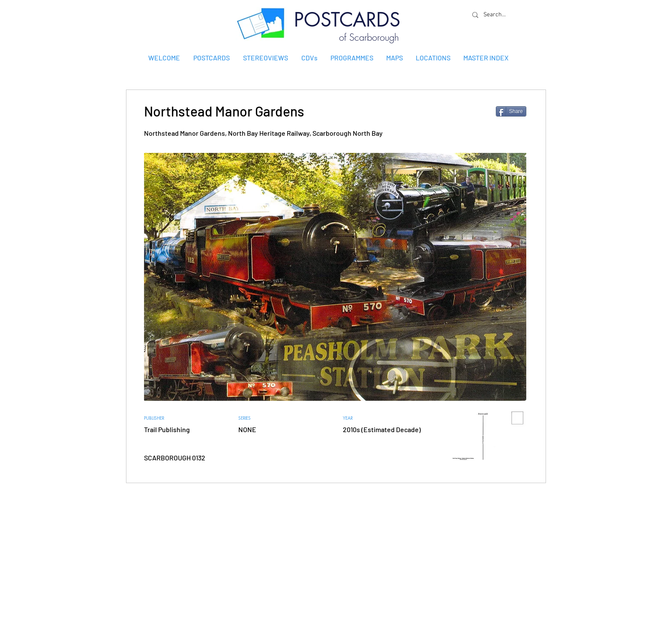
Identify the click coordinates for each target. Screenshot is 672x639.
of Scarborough (369, 37)
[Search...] (497, 15)
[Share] (511, 111)
